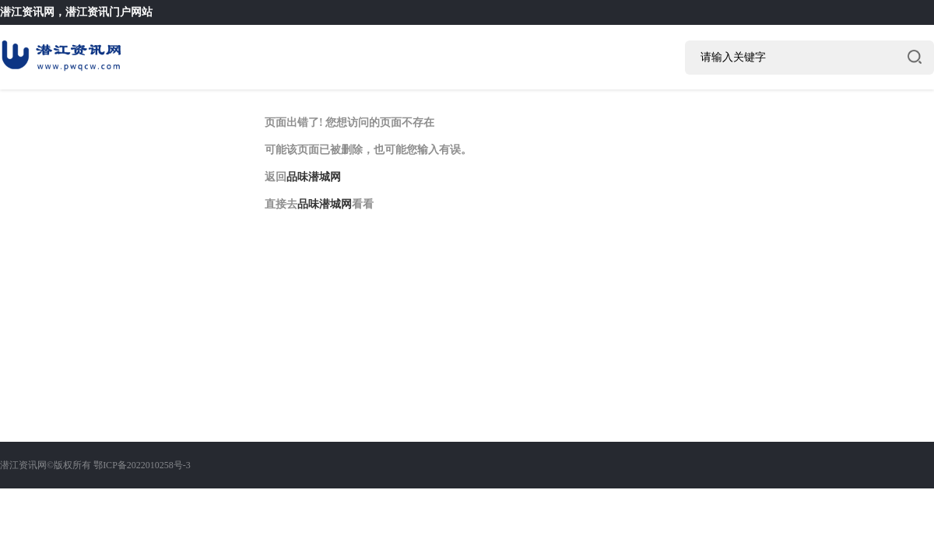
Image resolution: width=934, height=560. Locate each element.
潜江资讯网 (27, 12)
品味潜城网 (314, 177)
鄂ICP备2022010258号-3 (142, 465)
